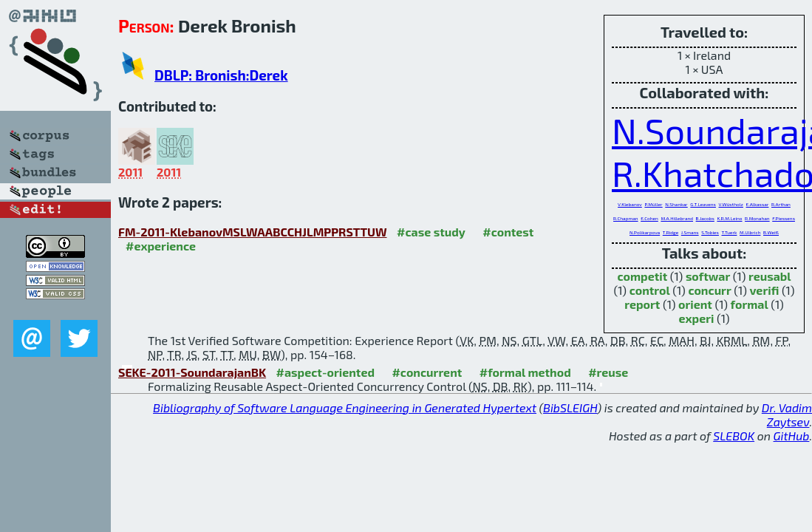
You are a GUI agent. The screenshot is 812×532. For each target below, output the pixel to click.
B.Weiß (771, 232)
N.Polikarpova (645, 232)
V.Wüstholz (731, 204)
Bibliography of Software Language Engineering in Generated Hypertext (345, 407)
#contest (508, 232)
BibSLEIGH (570, 407)
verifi (764, 290)
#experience (161, 246)
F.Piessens (784, 218)
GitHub (792, 436)
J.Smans (690, 232)
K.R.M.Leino (729, 218)
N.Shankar (676, 204)
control (650, 290)
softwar (708, 276)
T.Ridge (671, 232)
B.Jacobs (705, 218)
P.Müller (653, 204)
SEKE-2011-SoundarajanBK (192, 372)
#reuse (608, 372)
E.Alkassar (758, 204)
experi (696, 318)
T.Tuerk (730, 232)
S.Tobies (710, 232)
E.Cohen (649, 218)
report (642, 304)
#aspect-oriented (325, 372)
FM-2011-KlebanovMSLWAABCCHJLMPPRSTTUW (253, 232)
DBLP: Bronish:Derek (221, 75)
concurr (709, 290)
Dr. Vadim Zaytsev (787, 415)
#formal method (525, 372)
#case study (431, 232)
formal (750, 304)
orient (695, 304)
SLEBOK (734, 436)
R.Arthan (781, 204)
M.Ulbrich (750, 232)
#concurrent (427, 372)
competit (642, 276)
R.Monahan (757, 218)
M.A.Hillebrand (677, 218)
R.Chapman (626, 218)
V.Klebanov (630, 204)
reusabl (770, 276)
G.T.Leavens (703, 204)
